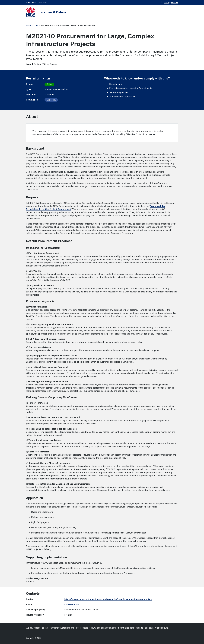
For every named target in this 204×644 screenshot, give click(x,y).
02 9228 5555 (71, 604)
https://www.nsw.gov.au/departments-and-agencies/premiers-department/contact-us (108, 599)
